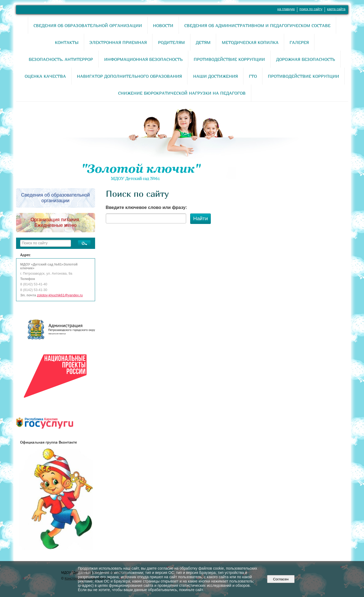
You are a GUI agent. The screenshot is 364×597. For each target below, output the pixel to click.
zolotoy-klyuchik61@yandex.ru (60, 295)
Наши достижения (215, 76)
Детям (203, 42)
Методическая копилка (250, 42)
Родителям (171, 42)
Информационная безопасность (143, 59)
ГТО (253, 76)
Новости (163, 25)
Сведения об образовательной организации (88, 25)
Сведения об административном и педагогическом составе (257, 25)
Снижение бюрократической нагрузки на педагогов (182, 93)
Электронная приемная (118, 42)
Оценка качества (45, 76)
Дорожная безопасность (306, 59)
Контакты (67, 42)
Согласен (281, 579)
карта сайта (336, 9)
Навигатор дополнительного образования (129, 76)
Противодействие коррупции (229, 59)
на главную (286, 9)
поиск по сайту (311, 9)
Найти (200, 218)
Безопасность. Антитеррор (61, 59)
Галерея (299, 42)
